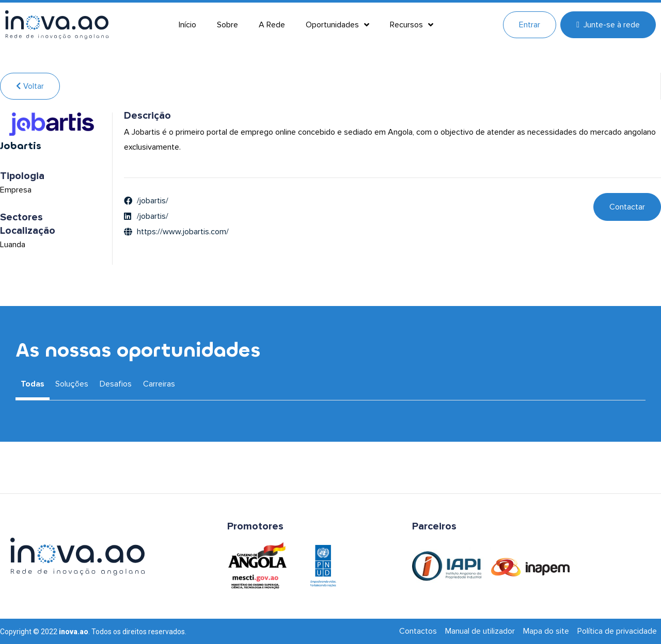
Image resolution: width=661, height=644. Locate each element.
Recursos (412, 25)
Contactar (627, 207)
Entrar (530, 25)
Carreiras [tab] (159, 384)
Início (187, 25)
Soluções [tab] (72, 384)
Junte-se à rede (608, 25)
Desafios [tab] (116, 384)
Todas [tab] (33, 384)
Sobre (227, 25)
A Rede (272, 25)
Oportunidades (337, 25)
